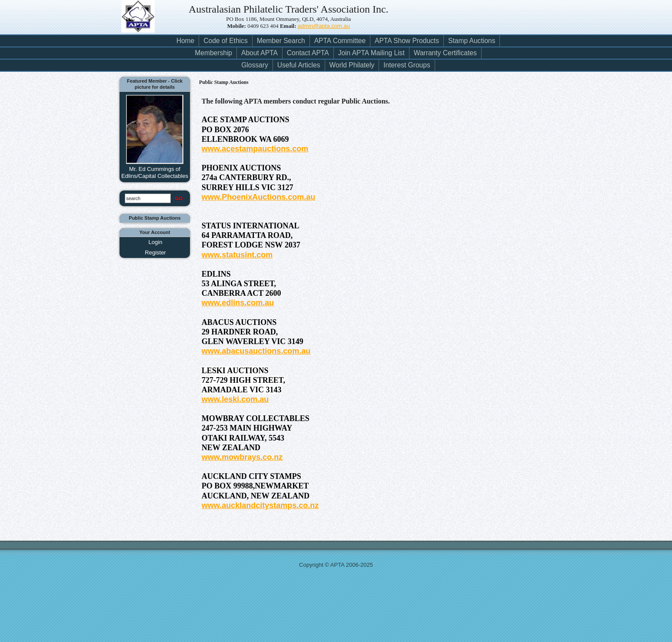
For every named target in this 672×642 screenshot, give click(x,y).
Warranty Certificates (445, 53)
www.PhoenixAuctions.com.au (258, 197)
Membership (213, 53)
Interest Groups (407, 65)
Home (186, 41)
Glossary (255, 65)
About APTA (259, 53)
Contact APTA (308, 53)
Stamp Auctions (472, 41)
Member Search (281, 41)
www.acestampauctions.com (255, 149)
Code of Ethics (225, 41)
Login (156, 242)
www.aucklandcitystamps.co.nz (260, 505)
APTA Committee (340, 41)
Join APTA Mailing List (371, 53)
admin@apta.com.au (324, 26)
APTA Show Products (407, 41)
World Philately (352, 65)
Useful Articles (299, 65)
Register (155, 252)
